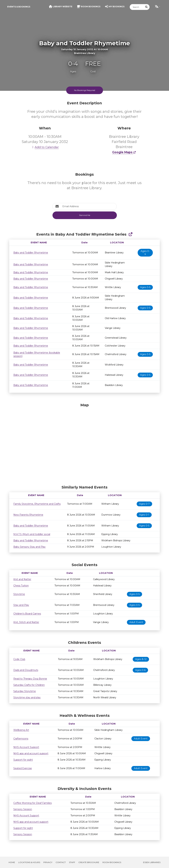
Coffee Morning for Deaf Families (33, 803)
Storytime (19, 594)
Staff (72, 862)
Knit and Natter (22, 579)
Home (12, 862)
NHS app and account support (31, 753)
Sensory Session (23, 809)
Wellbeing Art (21, 730)
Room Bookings (112, 862)
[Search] (137, 7)
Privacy (48, 862)
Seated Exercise (23, 768)
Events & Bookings (19, 7)
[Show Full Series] (130, 234)
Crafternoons (21, 739)
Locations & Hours (29, 862)
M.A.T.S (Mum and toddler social (32, 534)
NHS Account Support (26, 747)
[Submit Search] (147, 7)
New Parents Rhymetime (28, 515)
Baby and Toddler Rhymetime (31, 253)
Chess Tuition (21, 586)
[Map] (84, 443)
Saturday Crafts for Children (29, 685)
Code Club (19, 659)
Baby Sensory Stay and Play (29, 547)
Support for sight (23, 760)
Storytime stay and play (27, 697)
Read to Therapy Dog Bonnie (30, 679)
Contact (61, 862)
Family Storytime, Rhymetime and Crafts (37, 504)
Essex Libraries (152, 862)
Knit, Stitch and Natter (26, 622)
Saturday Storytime (25, 691)
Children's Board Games (27, 614)
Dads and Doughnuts (26, 670)
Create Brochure (89, 862)
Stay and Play (21, 605)
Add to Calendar (45, 147)
